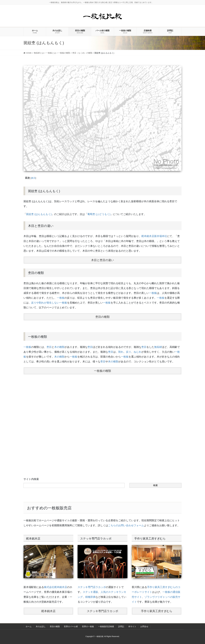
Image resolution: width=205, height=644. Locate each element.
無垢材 (158, 347)
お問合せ (144, 626)
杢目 (49, 347)
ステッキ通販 (90, 592)
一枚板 (153, 293)
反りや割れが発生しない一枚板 (49, 303)
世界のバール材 (71, 626)
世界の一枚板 (88, 626)
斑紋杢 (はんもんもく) (39, 214)
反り (129, 352)
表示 (33, 178)
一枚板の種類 (102, 371)
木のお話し (41, 626)
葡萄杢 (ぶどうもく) (99, 214)
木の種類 (59, 347)
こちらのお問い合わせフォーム (126, 525)
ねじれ (138, 352)
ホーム (29, 626)
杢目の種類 (102, 317)
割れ (121, 352)
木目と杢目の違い (102, 260)
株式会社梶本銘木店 (56, 587)
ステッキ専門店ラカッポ (92, 587)
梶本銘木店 (48, 611)
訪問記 (121, 626)
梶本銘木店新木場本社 (154, 236)
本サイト (132, 626)
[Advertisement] (102, 421)
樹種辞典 (90, 597)
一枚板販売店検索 (106, 626)
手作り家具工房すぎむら (157, 611)
